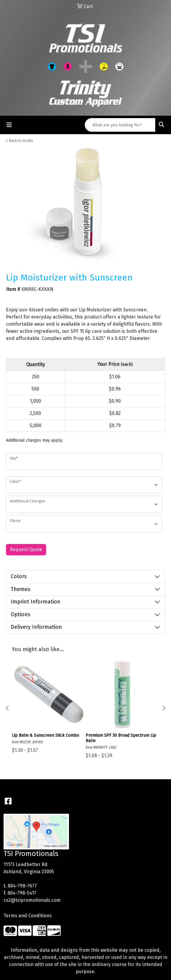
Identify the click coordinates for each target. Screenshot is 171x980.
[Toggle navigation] (9, 125)
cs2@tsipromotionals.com (32, 900)
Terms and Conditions (28, 916)
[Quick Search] (120, 125)
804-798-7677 (22, 886)
